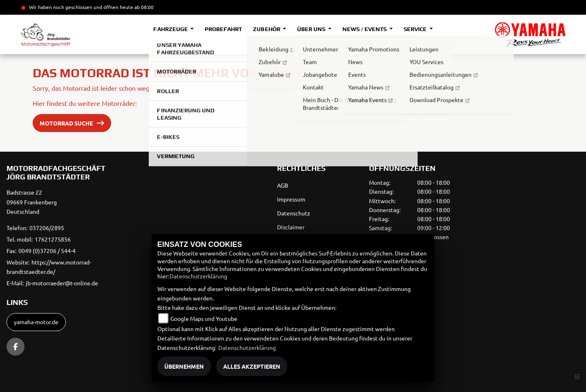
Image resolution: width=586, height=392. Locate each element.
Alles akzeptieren (252, 366)
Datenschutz (294, 213)
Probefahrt (223, 29)
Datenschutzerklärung (198, 276)
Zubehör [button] (267, 29)
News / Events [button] (365, 29)
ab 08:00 (143, 7)
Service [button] (416, 29)
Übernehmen (184, 366)
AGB (283, 185)
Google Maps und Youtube (204, 318)
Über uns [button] (312, 29)
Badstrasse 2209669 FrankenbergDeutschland (32, 202)
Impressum (291, 199)
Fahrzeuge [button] (171, 29)
